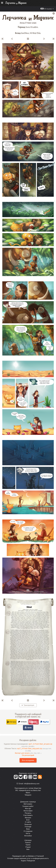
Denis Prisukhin (32, 27)
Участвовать (28, 815)
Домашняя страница (28, 802)
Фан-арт (28, 809)
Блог (28, 820)
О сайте (28, 822)
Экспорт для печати (28, 753)
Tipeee (28, 845)
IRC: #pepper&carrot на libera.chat (28, 790)
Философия (28, 811)
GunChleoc (25, 33)
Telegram (28, 795)
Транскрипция (29, 705)
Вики (28, 829)
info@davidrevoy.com (32, 784)
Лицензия (28, 824)
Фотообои (28, 836)
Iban (28, 849)
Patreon (28, 843)
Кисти (28, 833)
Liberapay (28, 840)
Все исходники (28, 760)
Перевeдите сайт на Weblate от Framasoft (28, 856)
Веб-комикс (28, 804)
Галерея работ (28, 806)
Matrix (28, 793)
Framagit (28, 827)
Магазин (28, 818)
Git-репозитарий (28, 755)
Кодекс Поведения (28, 861)
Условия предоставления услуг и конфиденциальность (28, 858)
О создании (28, 831)
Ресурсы (28, 813)
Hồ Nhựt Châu (35, 33)
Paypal (28, 847)
